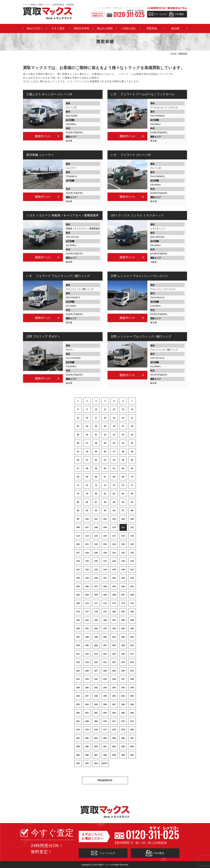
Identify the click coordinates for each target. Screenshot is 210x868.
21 (132, 418)
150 (96, 578)
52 (96, 460)
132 (123, 553)
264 (114, 713)
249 (105, 696)
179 (105, 612)
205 (87, 645)
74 (105, 485)
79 (87, 494)
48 (123, 452)
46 (105, 452)
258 (123, 704)
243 (114, 688)
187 (114, 620)
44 (87, 452)
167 (123, 595)
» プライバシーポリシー (134, 8)
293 (123, 746)
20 (123, 418)
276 (96, 730)
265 (123, 713)
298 (105, 755)
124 (114, 544)
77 (132, 485)
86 (87, 502)
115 (96, 536)
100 (87, 519)
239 (78, 688)
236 (114, 679)
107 (87, 527)
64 (78, 477)
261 (87, 713)
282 (87, 738)
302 (78, 763)
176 (78, 612)
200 (105, 637)
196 (132, 628)
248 (96, 696)
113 (78, 536)
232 (78, 679)
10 (96, 409)
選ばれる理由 (105, 28)
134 (78, 561)
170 (87, 603)
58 (87, 468)
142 (87, 570)
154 (132, 578)
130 (105, 553)
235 (105, 679)
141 (78, 570)
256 (105, 704)
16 (87, 418)
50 (78, 460)
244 (123, 688)
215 (114, 654)
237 (123, 679)
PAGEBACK (105, 780)
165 (105, 595)
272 (123, 721)
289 (87, 746)
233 (87, 679)
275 (87, 730)
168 (132, 595)
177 (87, 612)
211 (78, 654)
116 (105, 536)
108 (96, 527)
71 (78, 485)
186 (105, 620)
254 (87, 704)
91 (132, 502)
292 (114, 746)
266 (132, 713)
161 (132, 586)
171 (96, 603)
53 (105, 460)
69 (123, 477)
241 (96, 688)
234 (96, 679)
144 (105, 570)
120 (78, 544)
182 (132, 612)
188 (123, 620)
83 (123, 494)
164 (96, 595)
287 (132, 738)
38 (96, 443)
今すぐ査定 (58, 28)
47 (114, 452)
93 (87, 510)
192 (96, 628)
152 (114, 578)
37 (87, 443)
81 (105, 494)
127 (78, 553)
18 (105, 418)
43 (78, 452)
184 (87, 620)
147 (132, 570)
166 (114, 595)
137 (105, 561)
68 (114, 477)
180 (114, 612)
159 (114, 586)
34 (123, 435)
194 (114, 628)
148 (78, 578)
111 (123, 527)
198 (87, 637)
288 (78, 746)
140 (132, 561)
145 (114, 570)
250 (114, 696)
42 (132, 443)
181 (123, 612)
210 (132, 645)
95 (105, 510)
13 (123, 409)
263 (105, 713)
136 (96, 561)
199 (96, 637)
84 (132, 494)
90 (123, 502)
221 (105, 662)
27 (123, 426)
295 (78, 755)
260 (78, 713)
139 (123, 561)
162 (78, 595)
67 (105, 477)
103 (114, 519)
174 (123, 603)
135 (87, 561)
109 (105, 527)
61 (114, 468)
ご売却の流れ (128, 28)
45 (96, 452)
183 (78, 620)
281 (78, 738)
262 (96, 713)
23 (87, 426)
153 (123, 578)
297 (96, 755)
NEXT (105, 763)
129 (96, 553)
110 (114, 527)
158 (105, 586)
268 (87, 721)
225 (78, 671)
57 (78, 468)
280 (132, 730)
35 (132, 435)
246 (78, 696)
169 (78, 603)
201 (114, 637)
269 (96, 721)
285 (114, 738)
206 (96, 645)
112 (132, 527)
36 (78, 443)
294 (132, 746)
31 (96, 435)
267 (78, 721)
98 (132, 510)
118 (123, 536)
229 (114, 671)
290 (96, 746)
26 (114, 426)
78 (78, 494)
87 (96, 502)
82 (114, 494)
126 (132, 544)
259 (132, 704)
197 (78, 637)
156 (87, 586)
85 (78, 502)
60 (105, 468)
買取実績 (152, 28)
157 (96, 586)
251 (123, 696)
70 (132, 477)
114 (87, 536)
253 (78, 704)
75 (114, 485)
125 (123, 544)
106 (78, 527)
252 (132, 696)
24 (96, 426)
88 (105, 502)
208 (114, 645)
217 (132, 654)
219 (87, 662)
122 (96, 544)
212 (87, 654)
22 (78, 426)
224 (132, 662)
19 (114, 418)
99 (78, 519)
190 (78, 628)
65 (87, 477)
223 (123, 662)
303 (87, 763)
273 (132, 721)
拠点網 (175, 28)
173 (114, 603)
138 (114, 561)
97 (123, 510)
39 (105, 443)
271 (114, 721)
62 (123, 468)
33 (114, 435)
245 (132, 688)
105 (132, 519)
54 (114, 460)
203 (132, 637)
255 (96, 704)
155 (78, 586)
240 (87, 688)
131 (114, 553)
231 (132, 671)
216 (123, 654)
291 (105, 746)
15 (78, 418)
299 (114, 755)
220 (96, 662)
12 (114, 409)
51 (87, 460)
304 (96, 763)
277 (105, 730)
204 (78, 645)
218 (78, 662)
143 (96, 570)
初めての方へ (35, 28)
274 (78, 730)
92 (78, 510)
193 (105, 628)
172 (105, 603)
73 (96, 485)
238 (132, 679)
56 (132, 460)
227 (96, 671)
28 (132, 426)
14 (132, 409)
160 (123, 586)
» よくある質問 (104, 8)
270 (105, 721)
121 (87, 544)
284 (105, 738)
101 (96, 519)
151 (105, 578)
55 (123, 460)
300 (123, 755)
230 (123, 671)
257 (114, 704)
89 (114, 502)
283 (96, 738)
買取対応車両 (81, 28)
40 (114, 443)
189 (132, 620)
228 (105, 671)
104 (123, 519)
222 (114, 662)
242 (105, 688)
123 (105, 544)
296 (87, 755)
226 (87, 671)
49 (132, 452)
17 (96, 418)
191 (87, 628)
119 (132, 536)
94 (96, 510)
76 (123, 485)
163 (87, 595)
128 (87, 553)
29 (78, 435)
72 (87, 485)
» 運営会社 (117, 8)
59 (96, 468)
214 (105, 654)
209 (123, 645)
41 (123, 443)
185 (96, 620)
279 (123, 730)
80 (96, 494)
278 (114, 730)
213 (96, 654)
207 (105, 645)
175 (132, 603)
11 (105, 409)
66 (96, 477)
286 (123, 738)
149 (87, 578)
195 (123, 628)
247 (87, 696)
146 (123, 570)
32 (105, 435)
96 (114, 510)
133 (132, 553)
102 (105, 519)
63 (132, 468)
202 (123, 637)
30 (87, 435)
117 (114, 536)
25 (105, 426)
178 (96, 612)
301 (132, 755)
